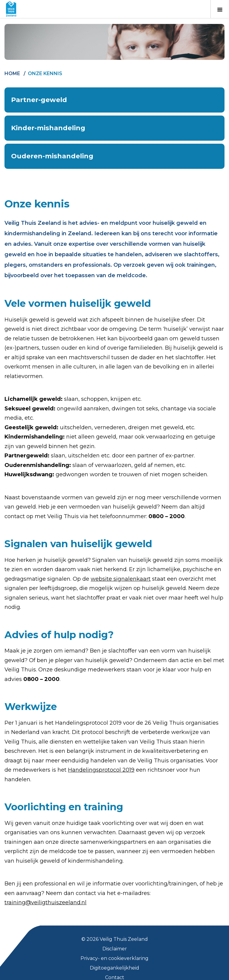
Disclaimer (115, 949)
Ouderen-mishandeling (52, 156)
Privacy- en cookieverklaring (114, 958)
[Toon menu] (220, 9)
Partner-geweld (39, 100)
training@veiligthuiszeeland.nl (46, 902)
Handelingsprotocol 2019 (101, 770)
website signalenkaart (121, 579)
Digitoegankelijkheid (114, 968)
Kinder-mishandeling (48, 128)
